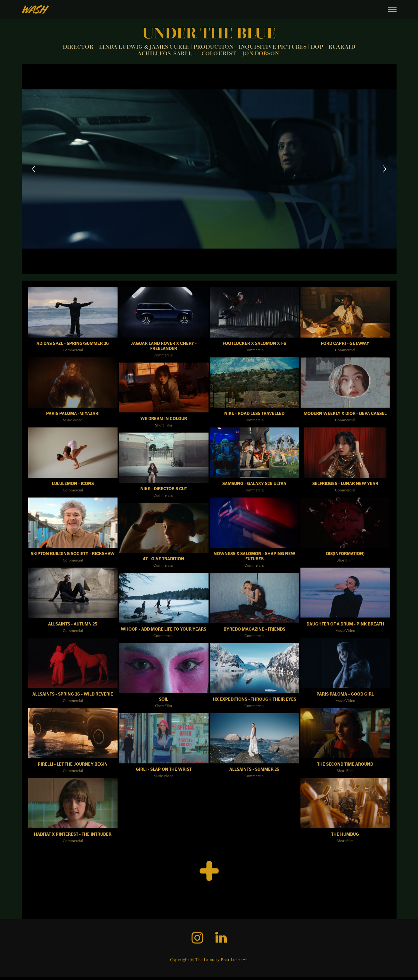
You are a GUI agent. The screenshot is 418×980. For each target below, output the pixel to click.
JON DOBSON (261, 54)
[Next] (385, 169)
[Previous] (34, 169)
